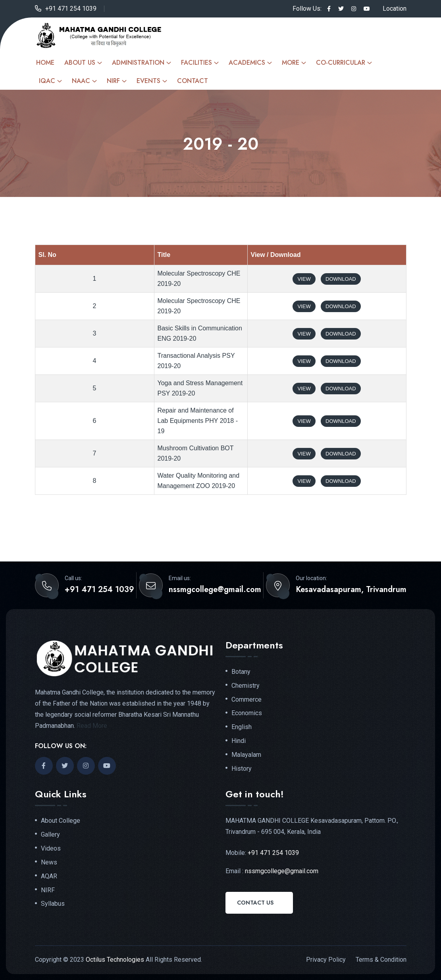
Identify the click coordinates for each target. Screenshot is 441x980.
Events (148, 81)
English (242, 727)
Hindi (239, 741)
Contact (193, 81)
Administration (138, 63)
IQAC (47, 81)
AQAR (49, 876)
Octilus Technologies (115, 960)
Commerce (246, 700)
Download (341, 279)
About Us (80, 63)
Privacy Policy (326, 960)
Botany (241, 672)
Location (395, 9)
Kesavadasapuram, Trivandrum (351, 590)
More (291, 63)
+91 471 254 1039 (71, 9)
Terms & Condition (381, 960)
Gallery (50, 835)
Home (45, 63)
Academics (247, 63)
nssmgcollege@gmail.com (215, 590)
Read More (92, 726)
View (304, 279)
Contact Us (255, 903)
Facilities (196, 63)
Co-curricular (341, 63)
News (49, 862)
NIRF (113, 81)
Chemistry (246, 686)
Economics (247, 713)
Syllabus (53, 904)
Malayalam (246, 755)
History (242, 769)
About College (61, 821)
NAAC (81, 81)
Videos (51, 849)
